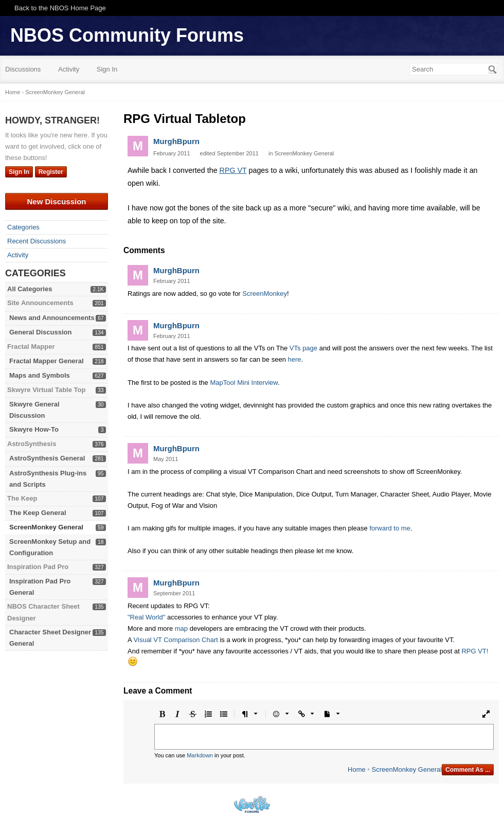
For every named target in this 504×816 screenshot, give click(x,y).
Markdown (200, 755)
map (181, 628)
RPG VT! (475, 651)
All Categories (30, 289)
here (294, 359)
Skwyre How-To (34, 429)
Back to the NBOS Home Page (60, 8)
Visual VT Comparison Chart (176, 640)
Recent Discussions (37, 241)
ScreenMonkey (265, 294)
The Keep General (38, 513)
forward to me (390, 528)
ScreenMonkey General (46, 527)
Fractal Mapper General (47, 361)
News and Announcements (52, 318)
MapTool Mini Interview (244, 383)
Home (357, 769)
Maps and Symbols (40, 375)
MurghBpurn (176, 141)
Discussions (23, 69)
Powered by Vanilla (252, 804)
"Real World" (146, 617)
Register (51, 172)
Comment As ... (468, 770)
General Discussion (40, 332)
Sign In (107, 69)
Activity (69, 69)
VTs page (303, 348)
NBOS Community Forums (127, 35)
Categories (23, 227)
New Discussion (56, 201)
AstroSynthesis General (47, 458)
